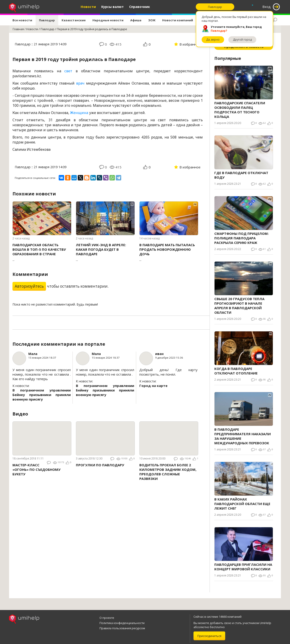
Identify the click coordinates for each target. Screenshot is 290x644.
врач (80, 83)
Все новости (22, 20)
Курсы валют (112, 7)
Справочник (140, 7)
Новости (88, 7)
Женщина (79, 113)
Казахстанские (74, 20)
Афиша (136, 20)
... (42, 252)
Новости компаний (178, 20)
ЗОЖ (152, 20)
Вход (267, 7)
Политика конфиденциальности (122, 623)
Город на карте (153, 386)
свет (68, 71)
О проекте (107, 618)
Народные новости (108, 20)
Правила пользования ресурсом (122, 628)
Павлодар (47, 20)
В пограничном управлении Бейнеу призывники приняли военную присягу (42, 395)
